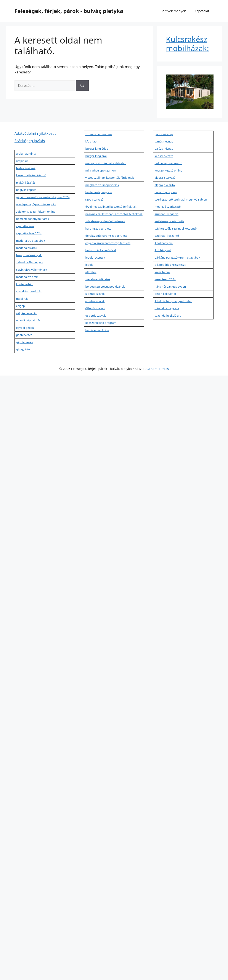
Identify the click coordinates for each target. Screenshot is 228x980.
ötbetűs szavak (95, 308)
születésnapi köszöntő (169, 221)
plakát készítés (26, 183)
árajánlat (22, 161)
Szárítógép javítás (30, 141)
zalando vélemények (30, 262)
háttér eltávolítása (97, 330)
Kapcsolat (202, 11)
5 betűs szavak (95, 294)
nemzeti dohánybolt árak (33, 219)
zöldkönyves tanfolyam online (36, 212)
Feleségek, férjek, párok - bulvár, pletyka (69, 11)
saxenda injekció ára (168, 316)
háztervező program (99, 192)
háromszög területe (98, 228)
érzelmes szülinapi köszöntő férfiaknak (111, 207)
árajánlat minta (26, 154)
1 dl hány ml (163, 250)
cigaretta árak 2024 (29, 233)
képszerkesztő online (169, 170)
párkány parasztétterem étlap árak (177, 258)
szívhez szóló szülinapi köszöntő (176, 228)
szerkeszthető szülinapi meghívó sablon (181, 199)
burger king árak (96, 156)
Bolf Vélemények (173, 11)
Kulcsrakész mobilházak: (187, 44)
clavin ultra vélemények (32, 270)
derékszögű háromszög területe (107, 236)
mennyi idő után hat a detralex (106, 163)
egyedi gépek (25, 328)
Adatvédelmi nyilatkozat (35, 133)
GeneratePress (158, 369)
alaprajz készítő (165, 185)
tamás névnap (164, 141)
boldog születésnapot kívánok (105, 287)
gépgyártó (23, 349)
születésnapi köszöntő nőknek (105, 221)
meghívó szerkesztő (168, 207)
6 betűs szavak (95, 301)
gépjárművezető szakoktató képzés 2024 (43, 197)
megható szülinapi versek (102, 185)
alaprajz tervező (165, 178)
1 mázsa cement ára (99, 134)
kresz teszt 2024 (165, 279)
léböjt (89, 265)
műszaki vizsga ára (167, 308)
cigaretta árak (25, 226)
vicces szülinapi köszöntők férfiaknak (110, 178)
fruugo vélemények (29, 255)
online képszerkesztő (169, 163)
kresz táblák (163, 272)
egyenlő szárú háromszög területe (108, 243)
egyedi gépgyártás (28, 320)
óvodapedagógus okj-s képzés (36, 204)
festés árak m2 (26, 168)
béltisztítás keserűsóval (101, 250)
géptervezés (24, 335)
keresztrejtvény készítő (31, 175)
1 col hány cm (164, 243)
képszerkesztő (164, 156)
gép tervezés (25, 342)
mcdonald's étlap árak (31, 241)
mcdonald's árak (27, 277)
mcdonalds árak (27, 248)
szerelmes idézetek (98, 279)
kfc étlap (91, 141)
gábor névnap (164, 134)
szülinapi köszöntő (167, 236)
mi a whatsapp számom (101, 170)
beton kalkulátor (165, 294)
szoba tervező (95, 199)
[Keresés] (82, 86)
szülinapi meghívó (167, 214)
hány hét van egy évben (170, 287)
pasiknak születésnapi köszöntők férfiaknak (114, 214)
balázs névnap (164, 149)
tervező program (166, 192)
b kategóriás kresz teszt (170, 265)
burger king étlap (97, 149)
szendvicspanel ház (29, 291)
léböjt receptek (95, 258)
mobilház (22, 299)
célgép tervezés (26, 313)
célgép (21, 306)
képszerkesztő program (101, 323)
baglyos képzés (26, 190)
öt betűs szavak (96, 316)
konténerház (25, 284)
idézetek (91, 272)
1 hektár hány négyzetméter (173, 301)
